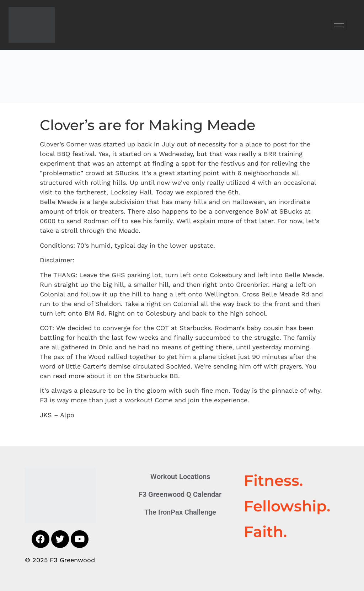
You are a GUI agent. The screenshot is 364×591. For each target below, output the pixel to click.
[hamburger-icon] (339, 25)
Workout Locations (180, 477)
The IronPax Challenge (180, 512)
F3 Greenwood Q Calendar (180, 494)
